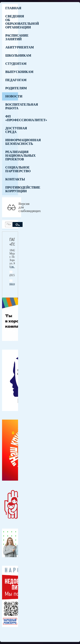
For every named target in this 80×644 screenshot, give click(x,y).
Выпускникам (12, 72)
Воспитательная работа (12, 106)
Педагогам (12, 80)
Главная (12, 8)
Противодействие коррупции (12, 189)
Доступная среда (12, 130)
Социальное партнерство (12, 169)
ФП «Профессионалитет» (12, 118)
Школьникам (12, 55)
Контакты (12, 179)
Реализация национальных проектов (12, 156)
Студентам (12, 64)
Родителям (12, 88)
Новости (12, 96)
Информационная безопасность (12, 142)
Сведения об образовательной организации (12, 22)
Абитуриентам (12, 47)
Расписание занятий (12, 37)
